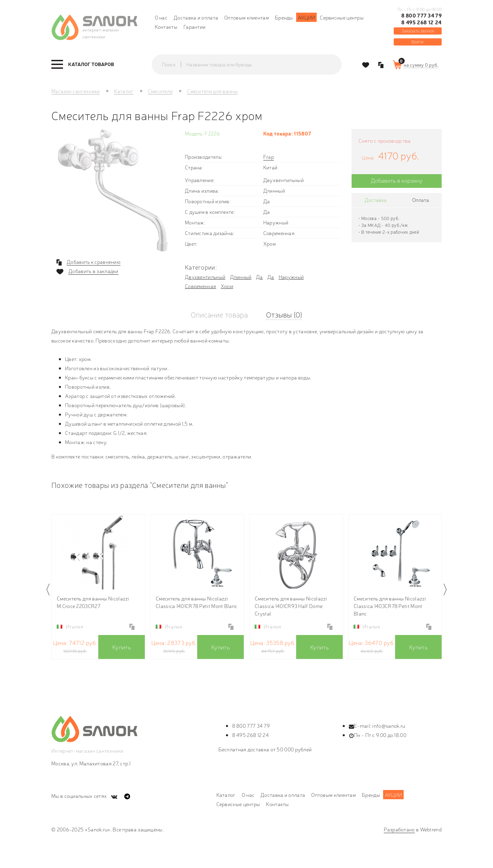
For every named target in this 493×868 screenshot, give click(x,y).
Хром (227, 286)
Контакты (166, 27)
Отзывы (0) (284, 314)
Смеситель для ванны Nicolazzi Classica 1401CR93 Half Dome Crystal (291, 606)
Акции (307, 17)
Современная (200, 286)
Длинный (241, 277)
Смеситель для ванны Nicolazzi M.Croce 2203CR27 (93, 602)
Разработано (399, 829)
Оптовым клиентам (246, 17)
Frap (269, 157)
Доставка (376, 200)
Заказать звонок (418, 31)
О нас (161, 17)
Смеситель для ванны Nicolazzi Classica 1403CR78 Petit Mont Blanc (390, 606)
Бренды (284, 17)
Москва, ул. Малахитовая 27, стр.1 (91, 763)
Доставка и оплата (196, 17)
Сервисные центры (342, 17)
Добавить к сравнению (94, 262)
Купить (122, 647)
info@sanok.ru (389, 726)
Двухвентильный (205, 277)
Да (260, 277)
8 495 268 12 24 (421, 22)
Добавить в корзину (397, 180)
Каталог (226, 795)
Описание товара (219, 314)
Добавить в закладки (93, 271)
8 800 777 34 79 (421, 15)
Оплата (421, 200)
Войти (418, 42)
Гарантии (194, 27)
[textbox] (253, 64)
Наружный (291, 277)
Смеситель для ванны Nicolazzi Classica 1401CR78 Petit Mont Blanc (197, 602)
